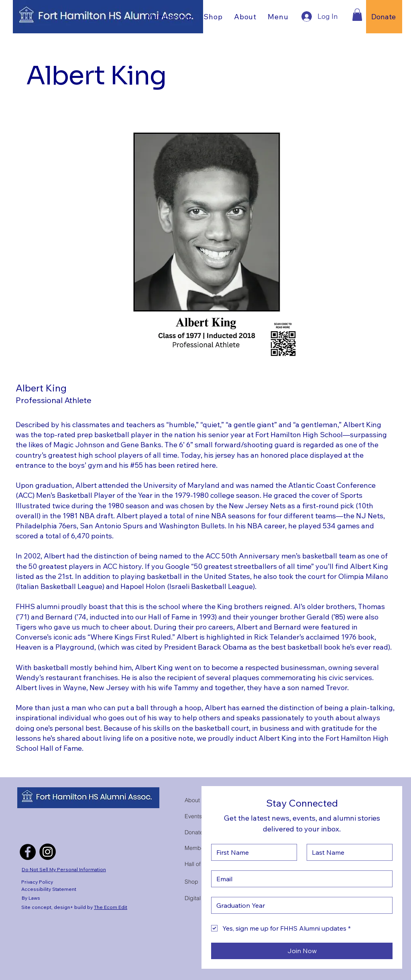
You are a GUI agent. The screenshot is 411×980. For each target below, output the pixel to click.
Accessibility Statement (49, 889)
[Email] (299, 879)
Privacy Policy (37, 882)
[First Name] (252, 852)
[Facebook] (28, 852)
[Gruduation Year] (299, 905)
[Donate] (384, 17)
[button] (213, 16)
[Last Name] (347, 852)
